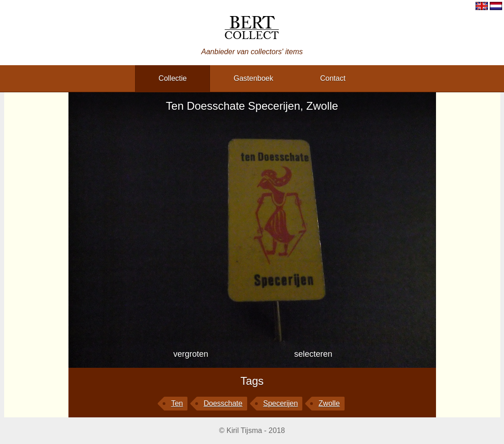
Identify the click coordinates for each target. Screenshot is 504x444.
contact (333, 78)
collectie (173, 78)
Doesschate (223, 403)
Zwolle (329, 403)
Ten (177, 403)
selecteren (313, 354)
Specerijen (281, 403)
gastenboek (253, 78)
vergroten (191, 354)
